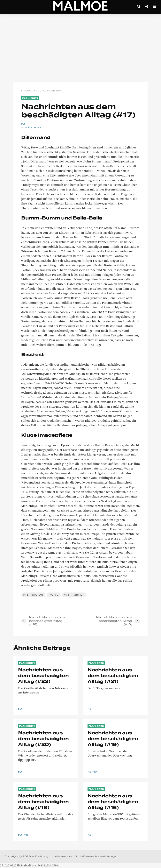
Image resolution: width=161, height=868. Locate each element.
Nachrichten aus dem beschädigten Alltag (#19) (113, 739)
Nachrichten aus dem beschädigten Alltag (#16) (113, 802)
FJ (23, 124)
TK (96, 772)
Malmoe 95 (33, 595)
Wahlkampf (74, 595)
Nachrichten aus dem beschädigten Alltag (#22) (43, 676)
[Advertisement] (80, 49)
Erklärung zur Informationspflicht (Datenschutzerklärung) (75, 857)
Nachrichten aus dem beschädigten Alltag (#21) (113, 676)
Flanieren (30, 98)
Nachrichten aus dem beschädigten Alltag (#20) (43, 739)
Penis (54, 595)
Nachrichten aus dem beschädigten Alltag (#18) (43, 802)
